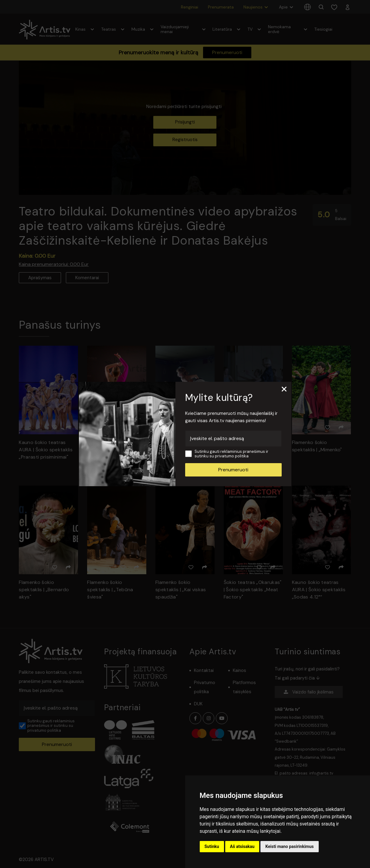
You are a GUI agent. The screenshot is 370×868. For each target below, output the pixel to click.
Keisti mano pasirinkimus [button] (289, 846)
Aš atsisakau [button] (242, 846)
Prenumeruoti (233, 470)
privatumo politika (232, 456)
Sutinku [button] (212, 846)
